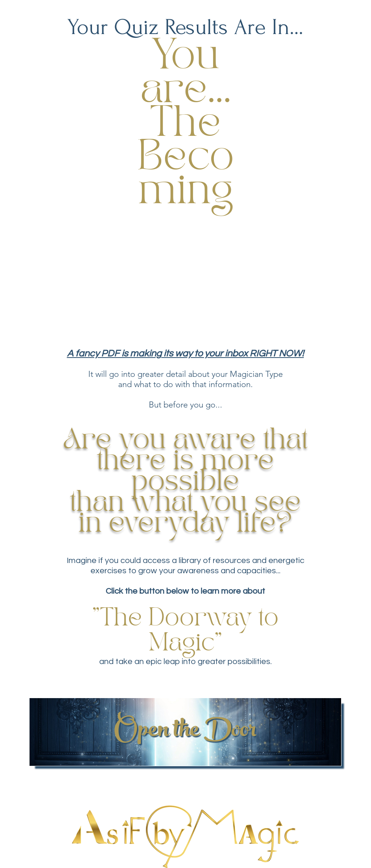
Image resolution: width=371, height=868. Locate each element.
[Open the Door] (185, 732)
